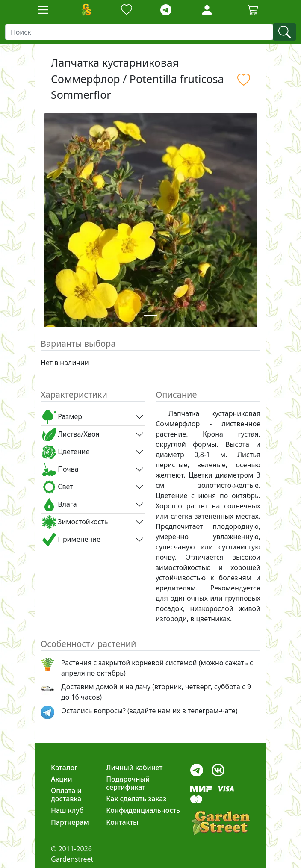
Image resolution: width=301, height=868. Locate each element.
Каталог (64, 768)
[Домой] (86, 10)
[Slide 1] (150, 315)
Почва (60, 469)
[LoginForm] (207, 9)
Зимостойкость (75, 522)
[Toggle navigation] (43, 10)
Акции (62, 779)
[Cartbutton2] (253, 10)
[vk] (218, 768)
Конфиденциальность (143, 810)
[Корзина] (253, 10)
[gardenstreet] (220, 823)
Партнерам (70, 822)
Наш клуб (67, 810)
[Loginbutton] (207, 10)
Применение (71, 540)
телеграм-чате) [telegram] (212, 711)
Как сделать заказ (136, 799)
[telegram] (166, 10)
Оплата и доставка (66, 795)
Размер (62, 417)
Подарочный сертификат (128, 783)
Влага (60, 505)
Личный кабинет (134, 768)
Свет (58, 487)
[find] (285, 32)
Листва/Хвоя (71, 434)
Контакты (122, 822)
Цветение (66, 452)
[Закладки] (127, 10)
